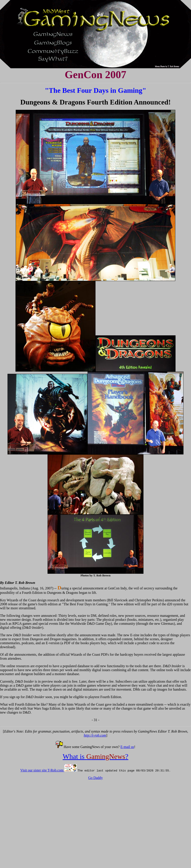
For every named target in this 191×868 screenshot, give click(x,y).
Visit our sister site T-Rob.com (42, 770)
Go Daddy (95, 778)
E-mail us (127, 747)
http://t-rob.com (95, 735)
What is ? (96, 756)
